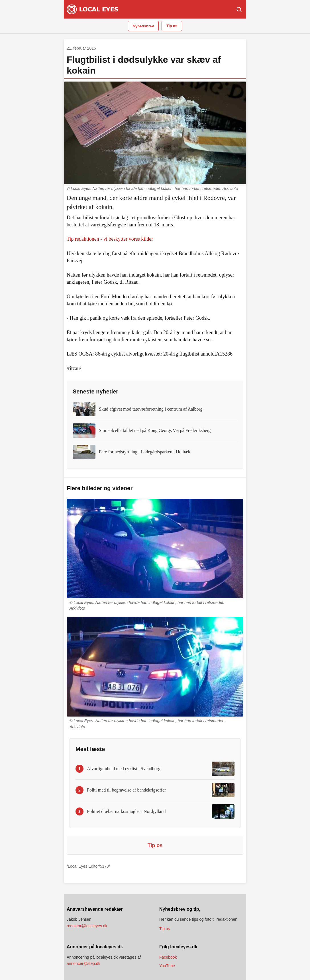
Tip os (172, 26)
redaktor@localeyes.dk (87, 926)
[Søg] (239, 9)
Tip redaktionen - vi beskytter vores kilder (110, 239)
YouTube (167, 966)
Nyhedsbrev (143, 26)
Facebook (168, 957)
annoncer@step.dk (83, 963)
